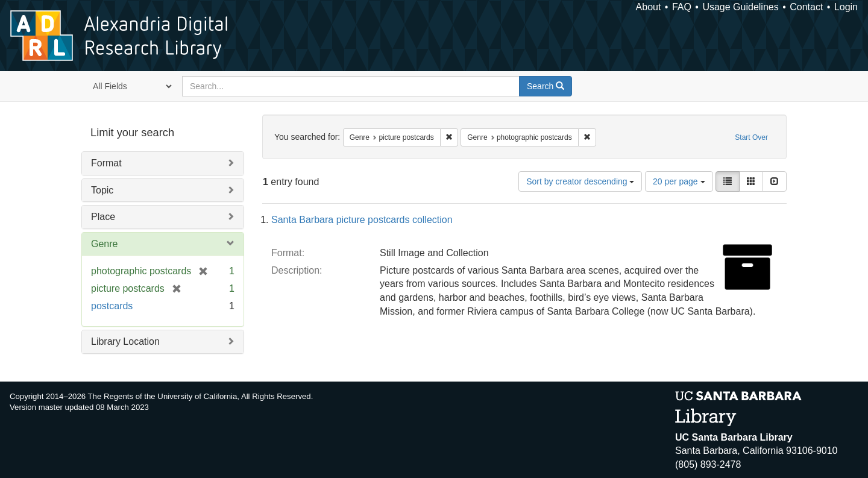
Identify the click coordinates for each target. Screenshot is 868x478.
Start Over (751, 137)
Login (846, 7)
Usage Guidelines (740, 7)
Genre (104, 244)
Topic (102, 190)
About (649, 7)
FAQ (682, 7)
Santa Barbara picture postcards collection (362, 220)
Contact (806, 7)
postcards (112, 306)
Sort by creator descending (580, 181)
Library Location (125, 341)
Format (106, 163)
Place (103, 217)
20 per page (679, 181)
